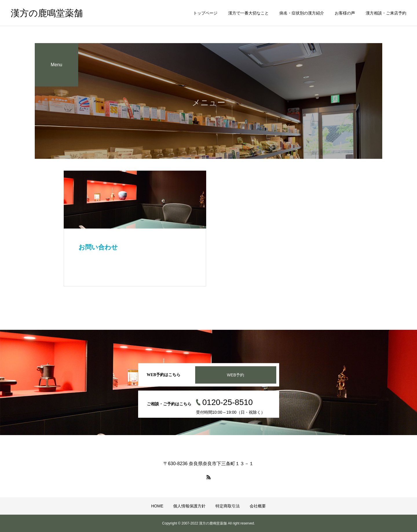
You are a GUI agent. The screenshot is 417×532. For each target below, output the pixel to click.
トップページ (205, 13)
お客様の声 (345, 13)
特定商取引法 (228, 506)
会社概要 (258, 506)
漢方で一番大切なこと (248, 13)
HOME (157, 506)
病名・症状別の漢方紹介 (302, 13)
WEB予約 (236, 375)
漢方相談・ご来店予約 (386, 13)
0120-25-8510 (228, 402)
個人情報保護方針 (189, 506)
